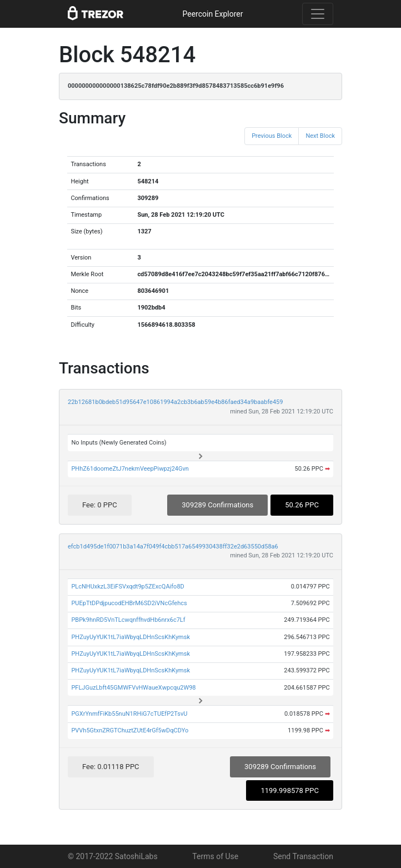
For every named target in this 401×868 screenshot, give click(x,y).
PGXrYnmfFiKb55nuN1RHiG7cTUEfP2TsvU (129, 714)
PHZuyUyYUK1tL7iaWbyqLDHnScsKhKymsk (131, 637)
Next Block (320, 136)
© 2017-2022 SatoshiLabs (113, 856)
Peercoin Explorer (212, 14)
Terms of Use (215, 856)
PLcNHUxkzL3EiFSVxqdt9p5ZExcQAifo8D (127, 587)
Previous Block (272, 136)
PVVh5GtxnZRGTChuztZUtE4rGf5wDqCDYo (130, 730)
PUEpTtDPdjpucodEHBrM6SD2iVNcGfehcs (129, 603)
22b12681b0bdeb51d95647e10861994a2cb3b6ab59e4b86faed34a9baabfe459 (175, 402)
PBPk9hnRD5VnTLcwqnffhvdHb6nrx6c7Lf (128, 620)
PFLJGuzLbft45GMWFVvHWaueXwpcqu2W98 (133, 688)
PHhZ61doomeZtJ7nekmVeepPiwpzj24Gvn (130, 469)
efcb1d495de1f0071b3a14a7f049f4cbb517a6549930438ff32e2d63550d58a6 (173, 547)
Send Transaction (303, 856)
